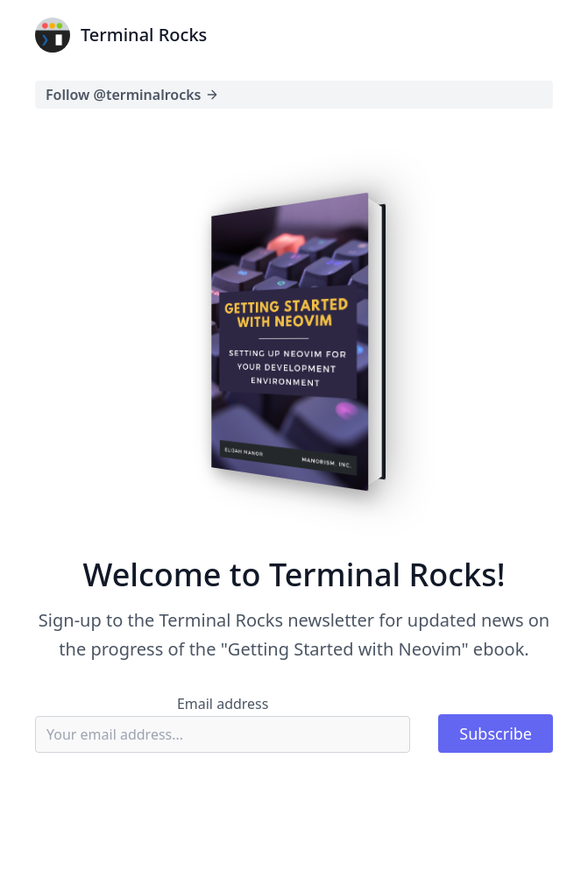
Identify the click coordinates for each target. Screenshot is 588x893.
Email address (223, 704)
